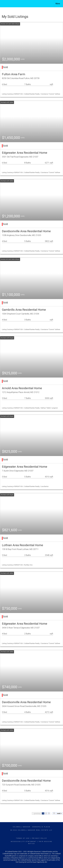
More (58, 4)
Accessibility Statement (24, 842)
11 (54, 813)
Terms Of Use (23, 838)
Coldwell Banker (22, 827)
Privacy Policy (39, 838)
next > (59, 813)
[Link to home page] (4, 4)
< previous (37, 813)
